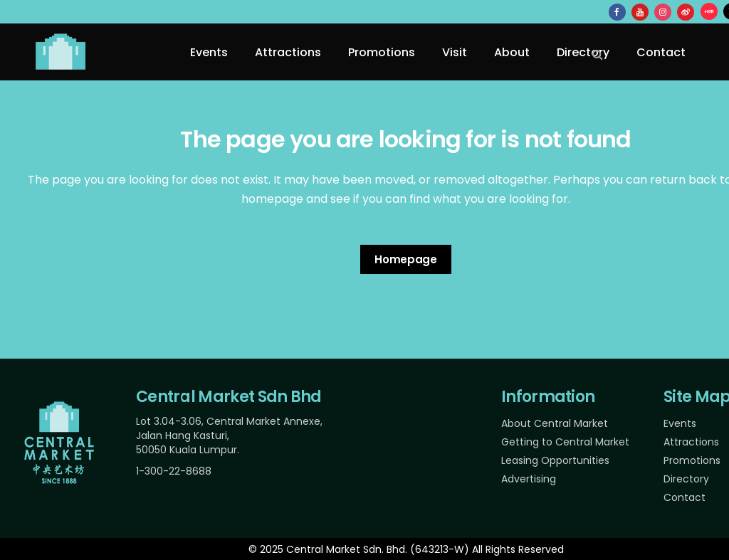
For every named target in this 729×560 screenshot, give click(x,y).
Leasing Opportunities (555, 460)
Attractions (691, 442)
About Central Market (555, 423)
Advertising (529, 479)
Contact (685, 497)
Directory (686, 479)
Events (680, 423)
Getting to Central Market (565, 442)
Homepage (406, 259)
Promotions (692, 460)
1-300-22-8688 (174, 471)
